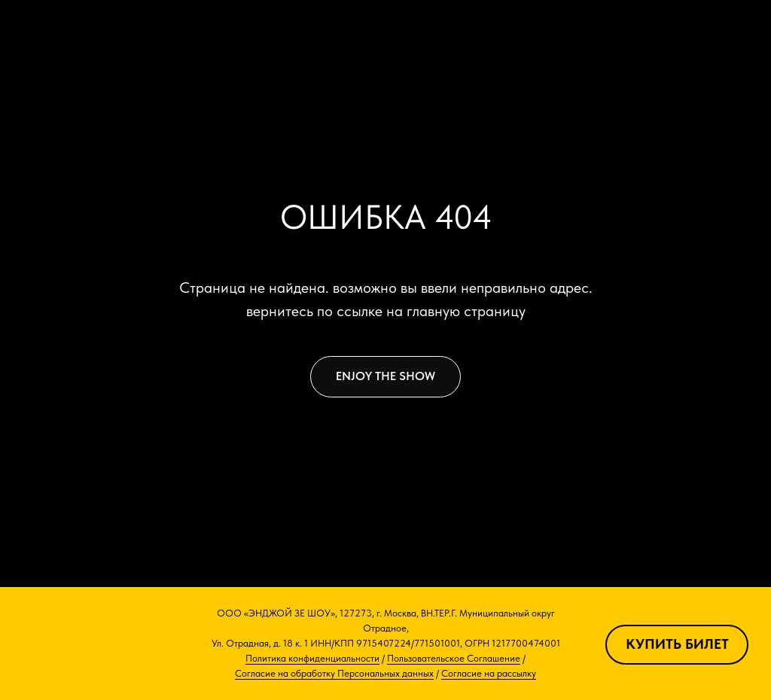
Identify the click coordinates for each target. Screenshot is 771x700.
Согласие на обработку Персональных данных (334, 673)
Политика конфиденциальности (312, 658)
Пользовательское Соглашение (454, 658)
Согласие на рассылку (489, 673)
